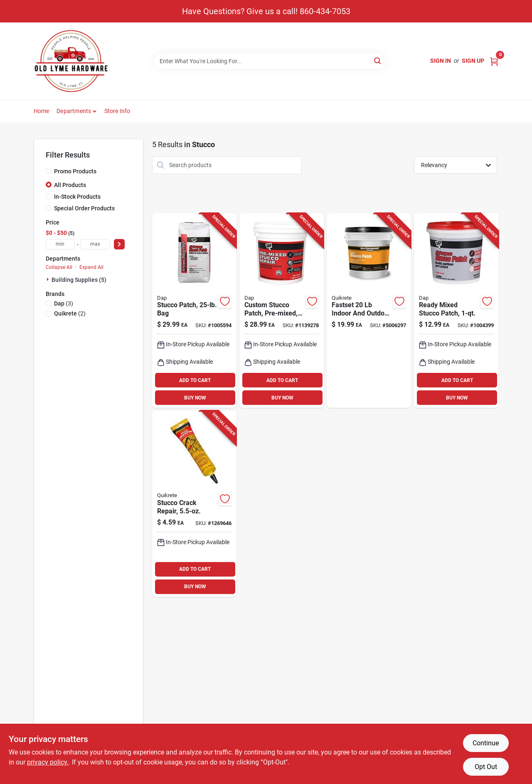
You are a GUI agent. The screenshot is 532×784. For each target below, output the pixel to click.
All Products (70, 185)
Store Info (117, 111)
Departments (74, 111)
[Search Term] (269, 61)
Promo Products (75, 171)
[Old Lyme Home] (71, 61)
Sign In (441, 61)
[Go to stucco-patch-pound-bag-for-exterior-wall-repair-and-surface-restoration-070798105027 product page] (194, 311)
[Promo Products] (49, 171)
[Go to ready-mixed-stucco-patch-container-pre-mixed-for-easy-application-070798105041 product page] (456, 311)
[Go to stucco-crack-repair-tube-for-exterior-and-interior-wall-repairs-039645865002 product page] (194, 504)
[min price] (60, 244)
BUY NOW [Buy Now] (195, 398)
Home (42, 111)
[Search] (378, 60)
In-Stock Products (77, 197)
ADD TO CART (195, 380)
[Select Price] (119, 244)
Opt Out (486, 767)
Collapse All (59, 267)
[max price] (95, 244)
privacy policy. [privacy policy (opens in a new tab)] (48, 762)
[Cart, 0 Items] (494, 61)
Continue (486, 743)
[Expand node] (49, 279)
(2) (70, 313)
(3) (64, 303)
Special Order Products (84, 208)
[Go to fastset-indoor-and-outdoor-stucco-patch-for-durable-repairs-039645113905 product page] (369, 311)
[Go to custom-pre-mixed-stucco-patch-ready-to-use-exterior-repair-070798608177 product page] (282, 311)
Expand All (91, 267)
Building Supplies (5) (79, 280)
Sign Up (473, 61)
